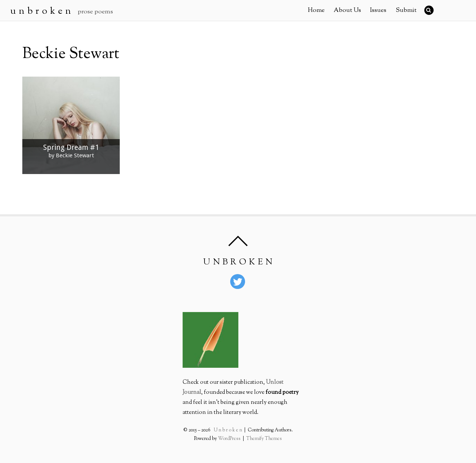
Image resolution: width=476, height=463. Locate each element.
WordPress (230, 439)
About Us (347, 10)
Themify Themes (263, 439)
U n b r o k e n (229, 430)
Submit (406, 10)
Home (316, 10)
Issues (378, 10)
